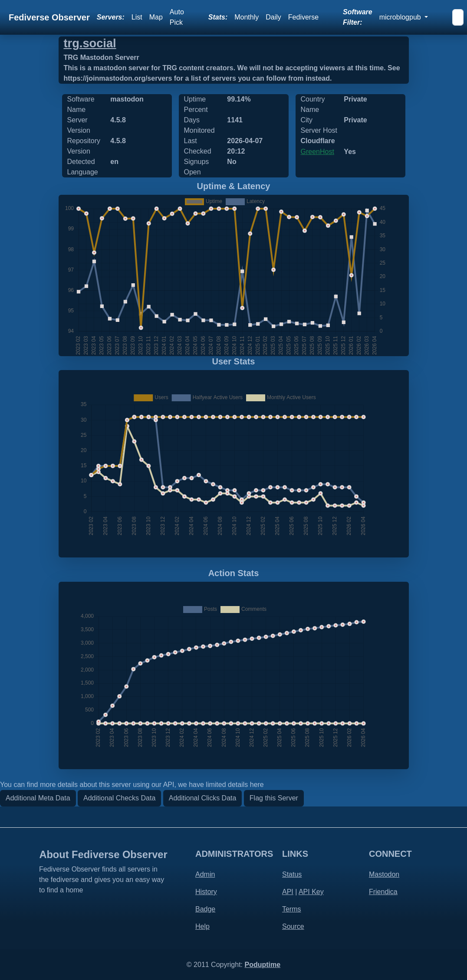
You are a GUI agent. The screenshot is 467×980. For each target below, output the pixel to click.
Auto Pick (177, 17)
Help (202, 926)
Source (293, 926)
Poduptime (262, 965)
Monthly (247, 17)
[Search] (458, 17)
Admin (205, 874)
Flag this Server (274, 798)
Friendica (383, 892)
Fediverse (303, 17)
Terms (292, 909)
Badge (205, 909)
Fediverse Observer (49, 17)
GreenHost (317, 152)
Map (156, 17)
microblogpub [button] (401, 17)
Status (292, 874)
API (288, 892)
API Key (311, 892)
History (206, 892)
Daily (273, 17)
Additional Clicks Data (203, 798)
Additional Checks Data (119, 798)
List (137, 17)
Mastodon (384, 874)
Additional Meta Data (38, 798)
